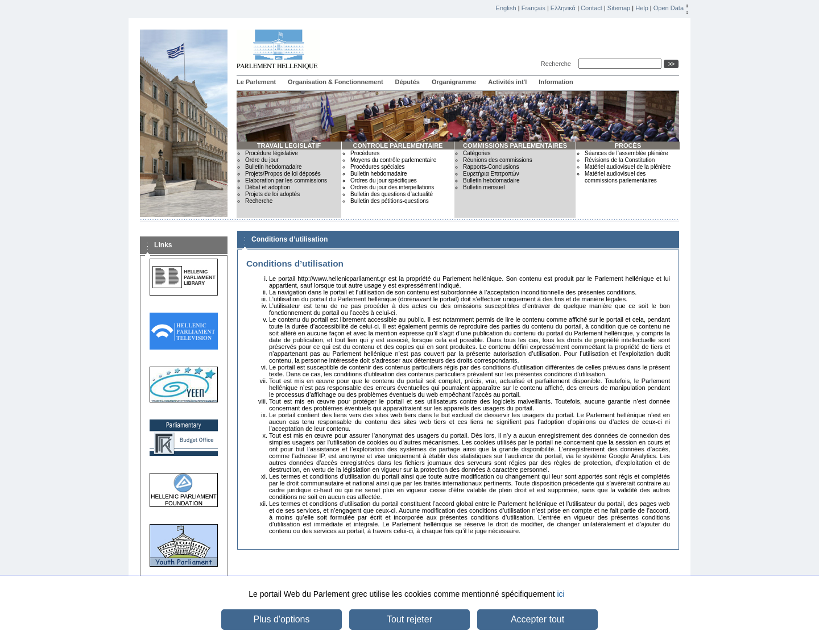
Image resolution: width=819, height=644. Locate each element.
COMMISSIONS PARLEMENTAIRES (515, 146)
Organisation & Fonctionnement (335, 82)
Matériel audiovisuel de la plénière (628, 167)
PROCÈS (628, 146)
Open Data (669, 8)
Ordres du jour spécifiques (384, 180)
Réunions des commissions (498, 160)
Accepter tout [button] (537, 619)
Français (533, 8)
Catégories (477, 153)
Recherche (558, 64)
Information (556, 82)
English (506, 8)
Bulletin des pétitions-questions (390, 201)
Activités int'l (507, 82)
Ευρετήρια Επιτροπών (491, 174)
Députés (408, 82)
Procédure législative (272, 153)
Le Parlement (256, 82)
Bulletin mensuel (484, 187)
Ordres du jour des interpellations (392, 187)
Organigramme (454, 82)
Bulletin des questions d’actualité (392, 194)
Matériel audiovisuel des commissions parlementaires (621, 177)
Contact (591, 8)
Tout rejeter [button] (409, 619)
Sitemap (619, 8)
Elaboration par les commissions (286, 180)
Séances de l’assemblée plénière (626, 153)
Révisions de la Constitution (620, 160)
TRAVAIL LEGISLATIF (289, 146)
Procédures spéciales (378, 167)
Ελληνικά (563, 8)
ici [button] (561, 594)
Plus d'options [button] (281, 619)
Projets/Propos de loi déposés (283, 174)
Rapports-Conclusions (491, 167)
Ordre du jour (262, 160)
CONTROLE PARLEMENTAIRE (398, 146)
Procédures (365, 153)
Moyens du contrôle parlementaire (393, 160)
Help (642, 8)
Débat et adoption (268, 187)
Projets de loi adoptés (272, 194)
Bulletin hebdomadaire (274, 167)
